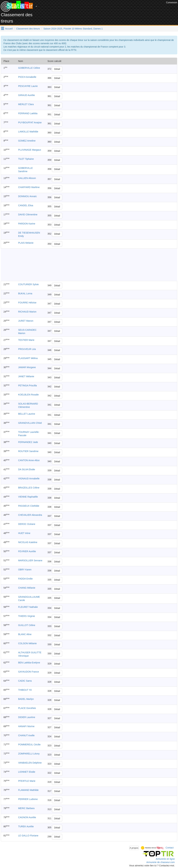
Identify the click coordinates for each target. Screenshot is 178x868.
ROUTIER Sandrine (28, 451)
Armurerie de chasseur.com (161, 862)
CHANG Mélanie (27, 588)
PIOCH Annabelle (27, 77)
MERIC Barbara (26, 808)
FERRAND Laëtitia (28, 113)
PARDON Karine (27, 224)
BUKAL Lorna (25, 293)
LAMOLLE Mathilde (28, 132)
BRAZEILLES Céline (29, 488)
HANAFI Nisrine (26, 726)
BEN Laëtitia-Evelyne (29, 663)
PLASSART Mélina (28, 358)
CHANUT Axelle (26, 735)
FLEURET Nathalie (28, 607)
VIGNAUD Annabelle (29, 479)
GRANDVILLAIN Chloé (30, 423)
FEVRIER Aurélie (27, 551)
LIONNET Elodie (27, 772)
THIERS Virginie (27, 616)
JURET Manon (26, 321)
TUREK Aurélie (26, 826)
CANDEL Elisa (26, 205)
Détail (57, 69)
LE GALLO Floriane (28, 836)
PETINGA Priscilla (28, 386)
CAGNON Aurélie (27, 817)
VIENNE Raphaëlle (28, 497)
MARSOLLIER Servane (30, 560)
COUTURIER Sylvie (28, 284)
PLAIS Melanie (26, 243)
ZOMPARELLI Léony (29, 754)
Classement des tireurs (28, 29)
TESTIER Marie (26, 340)
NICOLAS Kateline (28, 542)
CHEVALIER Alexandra (30, 515)
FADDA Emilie (25, 579)
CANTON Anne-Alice (29, 460)
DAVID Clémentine (28, 215)
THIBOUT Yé (25, 690)
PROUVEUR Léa (27, 349)
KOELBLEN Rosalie (29, 395)
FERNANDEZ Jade (28, 442)
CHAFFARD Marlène (29, 187)
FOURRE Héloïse (27, 303)
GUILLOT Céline (27, 625)
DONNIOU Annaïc (28, 196)
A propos (134, 848)
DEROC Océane (27, 524)
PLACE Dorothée (27, 708)
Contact (170, 848)
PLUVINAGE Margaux (30, 150)
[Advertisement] (105, 8)
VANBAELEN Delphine (30, 763)
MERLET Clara (26, 104)
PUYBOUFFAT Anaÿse (30, 122)
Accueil (9, 29)
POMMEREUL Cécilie (29, 745)
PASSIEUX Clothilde (29, 506)
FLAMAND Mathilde (28, 790)
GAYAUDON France (29, 672)
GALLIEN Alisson (27, 178)
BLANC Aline (25, 634)
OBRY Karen (25, 570)
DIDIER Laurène (27, 717)
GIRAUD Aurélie (27, 95)
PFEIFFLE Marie (27, 781)
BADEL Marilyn (26, 699)
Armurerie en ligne (165, 859)
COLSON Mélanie (27, 643)
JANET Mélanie (26, 376)
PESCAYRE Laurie (28, 86)
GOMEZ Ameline (27, 141)
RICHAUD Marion (27, 312)
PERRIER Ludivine (28, 799)
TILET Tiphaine (26, 159)
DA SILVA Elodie (27, 469)
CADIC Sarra (25, 681)
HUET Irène (24, 533)
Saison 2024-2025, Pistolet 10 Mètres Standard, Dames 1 (73, 29)
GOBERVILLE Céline (29, 68)
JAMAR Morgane (27, 367)
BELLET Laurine (27, 414)
